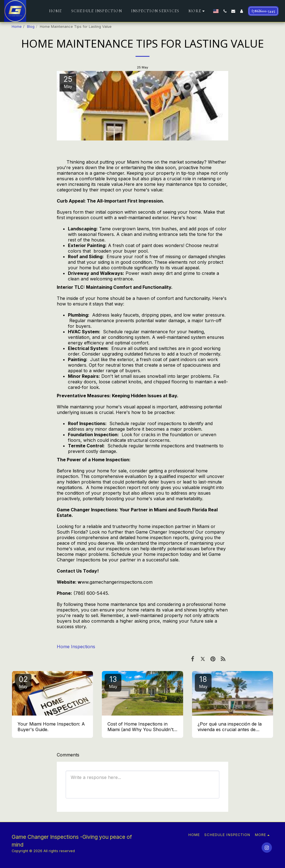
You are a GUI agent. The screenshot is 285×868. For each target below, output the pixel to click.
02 (23, 682)
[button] (225, 11)
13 (113, 682)
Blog (31, 27)
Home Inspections (76, 647)
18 (203, 682)
